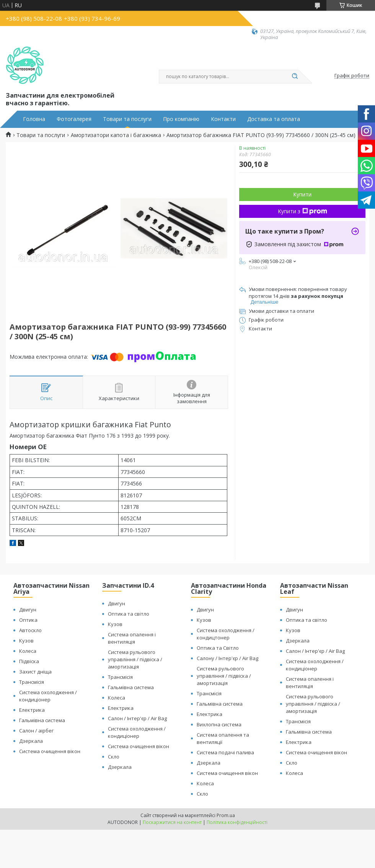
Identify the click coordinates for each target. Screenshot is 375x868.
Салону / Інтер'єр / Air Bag (227, 658)
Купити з (302, 211)
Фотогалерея (74, 119)
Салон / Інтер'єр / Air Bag (137, 718)
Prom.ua (226, 815)
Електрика (32, 710)
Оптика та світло (129, 614)
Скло (114, 757)
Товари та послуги (127, 119)
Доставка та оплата (274, 119)
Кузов (26, 641)
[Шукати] (295, 77)
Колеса (28, 651)
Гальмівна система (42, 720)
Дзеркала (31, 741)
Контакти (223, 119)
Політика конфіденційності (237, 822)
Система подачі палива (225, 752)
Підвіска (29, 661)
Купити (302, 194)
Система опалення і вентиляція (132, 638)
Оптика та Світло (218, 648)
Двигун (28, 610)
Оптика (28, 620)
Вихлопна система (219, 724)
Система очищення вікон (50, 751)
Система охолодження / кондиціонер (48, 696)
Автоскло (30, 630)
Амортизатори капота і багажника (116, 135)
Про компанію (181, 119)
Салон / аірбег (36, 731)
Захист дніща (35, 672)
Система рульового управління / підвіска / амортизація (135, 659)
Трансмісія (32, 682)
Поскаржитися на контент (172, 822)
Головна (34, 119)
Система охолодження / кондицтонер (226, 634)
